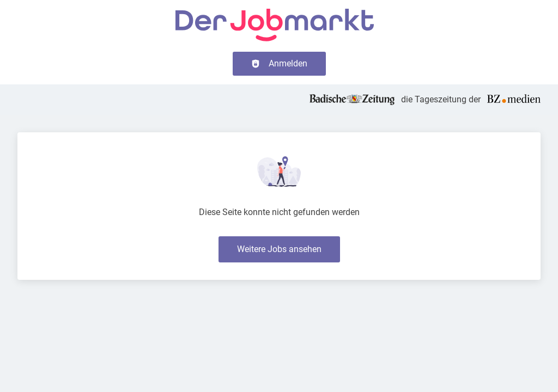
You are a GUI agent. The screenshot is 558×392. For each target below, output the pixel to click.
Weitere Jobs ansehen (279, 249)
